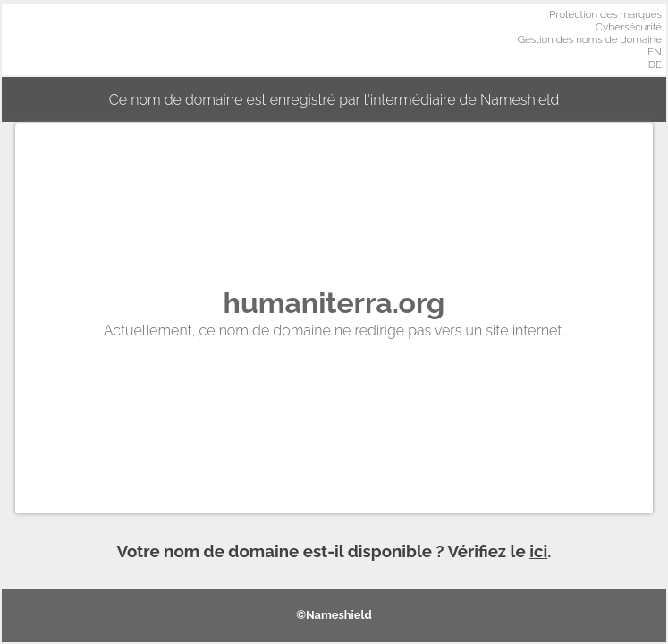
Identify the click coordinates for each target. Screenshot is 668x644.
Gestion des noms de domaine (590, 39)
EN (655, 52)
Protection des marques (605, 14)
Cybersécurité (629, 27)
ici (538, 551)
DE (655, 64)
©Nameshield (334, 615)
